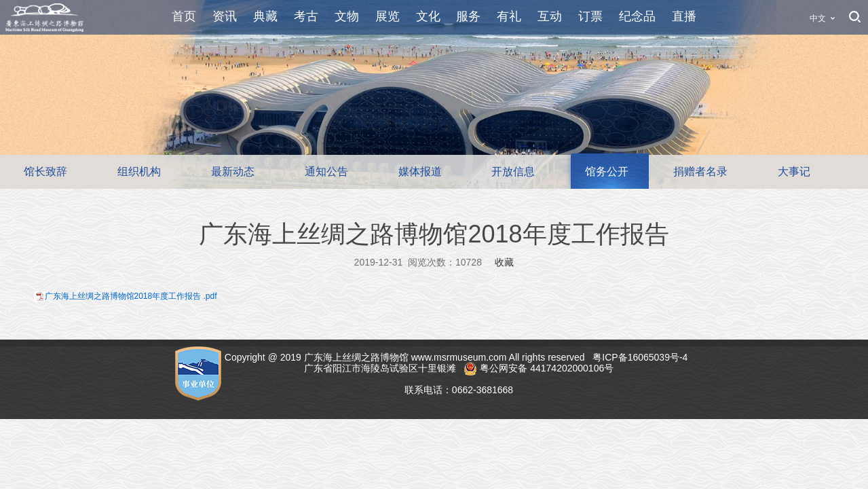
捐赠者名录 (700, 171)
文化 (428, 16)
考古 (306, 16)
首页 (184, 16)
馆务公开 (607, 171)
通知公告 (326, 171)
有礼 (509, 16)
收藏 (504, 262)
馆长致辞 (45, 171)
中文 (818, 18)
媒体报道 (420, 171)
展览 (388, 16)
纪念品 (637, 16)
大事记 (794, 171)
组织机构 (139, 171)
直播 (684, 16)
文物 (347, 16)
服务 (468, 16)
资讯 (225, 16)
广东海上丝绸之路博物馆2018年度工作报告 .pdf (131, 296)
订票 (590, 16)
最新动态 (233, 171)
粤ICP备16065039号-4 (641, 357)
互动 (550, 16)
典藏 (265, 16)
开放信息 (513, 171)
